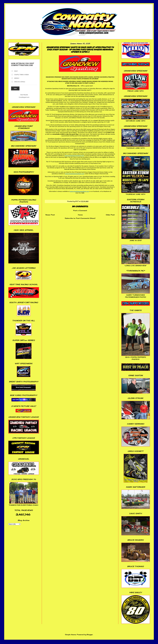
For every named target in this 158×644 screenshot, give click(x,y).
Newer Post (50, 215)
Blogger (90, 635)
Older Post (110, 215)
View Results (24, 95)
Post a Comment (80, 210)
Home (80, 215)
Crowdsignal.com (24, 97)
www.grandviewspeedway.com (74, 156)
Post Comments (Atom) (86, 218)
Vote (15, 88)
